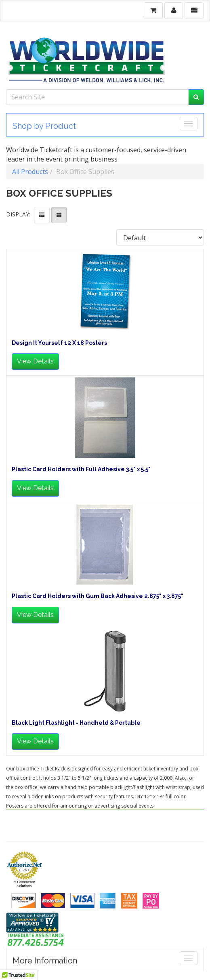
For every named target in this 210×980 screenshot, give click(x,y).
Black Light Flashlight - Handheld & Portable (76, 723)
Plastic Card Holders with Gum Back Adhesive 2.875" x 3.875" (98, 596)
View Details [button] (35, 361)
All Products (30, 172)
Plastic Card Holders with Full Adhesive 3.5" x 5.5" (81, 469)
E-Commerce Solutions (24, 884)
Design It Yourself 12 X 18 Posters (59, 343)
